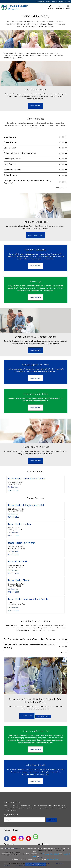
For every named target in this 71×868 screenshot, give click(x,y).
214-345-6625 (13, 490)
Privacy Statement (51, 854)
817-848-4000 (13, 573)
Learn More (36, 106)
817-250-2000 (13, 555)
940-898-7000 (13, 536)
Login (68, 2)
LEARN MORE (36, 781)
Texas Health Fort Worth (21, 543)
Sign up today (11, 815)
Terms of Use (53, 859)
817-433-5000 (13, 611)
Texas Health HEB (18, 562)
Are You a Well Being (36, 837)
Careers (54, 2)
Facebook (7, 837)
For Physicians (40, 2)
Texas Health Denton (19, 524)
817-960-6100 (13, 517)
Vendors (48, 2)
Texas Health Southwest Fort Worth (28, 599)
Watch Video (43, 717)
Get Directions (13, 487)
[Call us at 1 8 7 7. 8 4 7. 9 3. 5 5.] (60, 7)
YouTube (14, 837)
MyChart (61, 2)
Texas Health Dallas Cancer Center (27, 479)
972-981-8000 (13, 592)
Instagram (22, 837)
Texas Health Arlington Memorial (26, 505)
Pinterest (29, 837)
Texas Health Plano (18, 580)
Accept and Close (36, 864)
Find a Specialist (35, 236)
